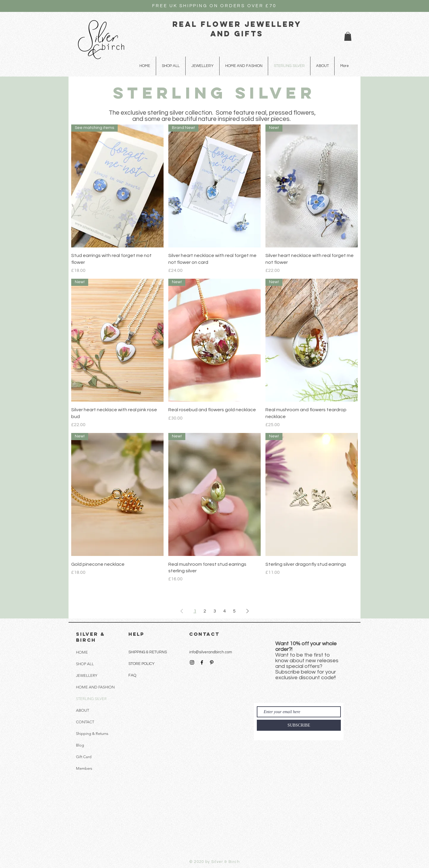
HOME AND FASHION (95, 687)
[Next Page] (248, 611)
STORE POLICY (142, 664)
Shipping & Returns (92, 734)
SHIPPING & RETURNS (148, 652)
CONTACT (85, 722)
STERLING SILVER (91, 699)
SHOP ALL (85, 664)
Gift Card (84, 757)
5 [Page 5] (234, 611)
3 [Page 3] (215, 611)
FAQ (132, 675)
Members (84, 768)
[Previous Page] (182, 611)
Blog (80, 745)
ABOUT (83, 710)
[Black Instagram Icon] (192, 662)
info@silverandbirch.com (211, 652)
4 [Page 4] (224, 611)
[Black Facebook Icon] (202, 662)
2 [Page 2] (205, 611)
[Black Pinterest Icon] (212, 662)
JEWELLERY (87, 675)
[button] (348, 36)
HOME (82, 652)
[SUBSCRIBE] (299, 725)
